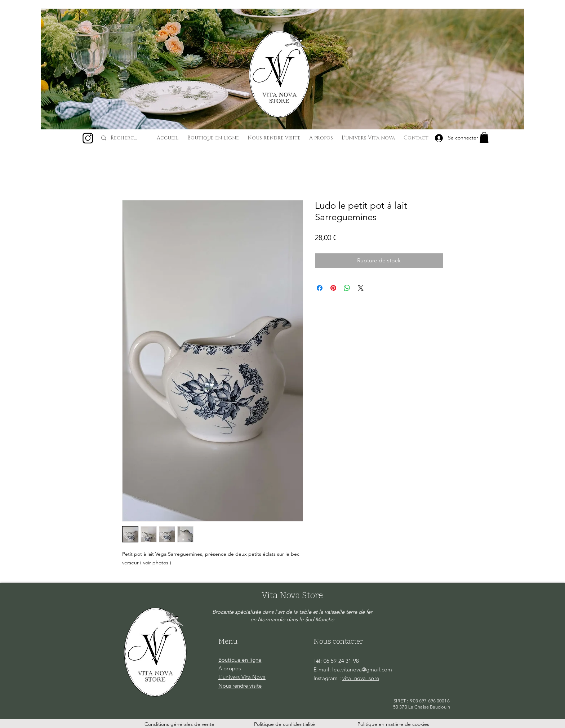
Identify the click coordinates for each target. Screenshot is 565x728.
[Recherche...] (125, 138)
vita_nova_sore (361, 678)
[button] (484, 137)
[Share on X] (361, 288)
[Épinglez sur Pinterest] (333, 288)
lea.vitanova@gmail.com (362, 669)
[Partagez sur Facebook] (320, 288)
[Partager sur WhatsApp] (347, 288)
